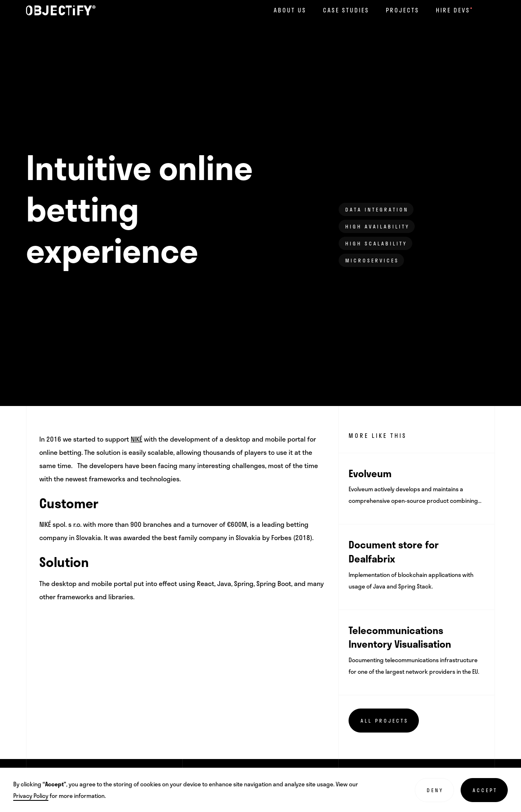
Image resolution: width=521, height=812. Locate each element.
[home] (61, 11)
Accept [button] (485, 790)
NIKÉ (136, 439)
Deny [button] (435, 790)
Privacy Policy (31, 796)
